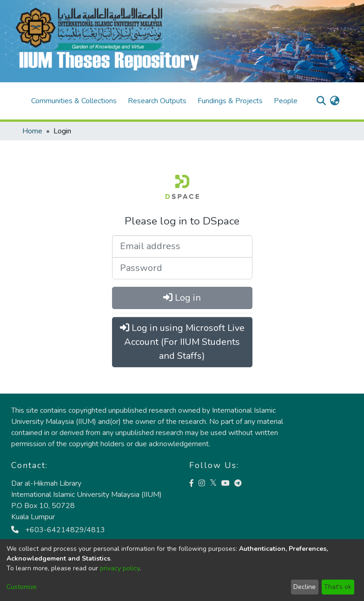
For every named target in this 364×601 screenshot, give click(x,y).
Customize (22, 587)
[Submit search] (321, 101)
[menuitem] (335, 101)
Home (32, 131)
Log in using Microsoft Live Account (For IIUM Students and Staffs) (182, 342)
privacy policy (120, 568)
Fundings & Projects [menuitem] (230, 101)
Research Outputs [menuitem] (157, 101)
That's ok (338, 587)
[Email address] (182, 246)
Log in (182, 298)
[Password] (182, 268)
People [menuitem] (286, 101)
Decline (304, 587)
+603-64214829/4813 (58, 530)
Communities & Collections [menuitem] (74, 101)
